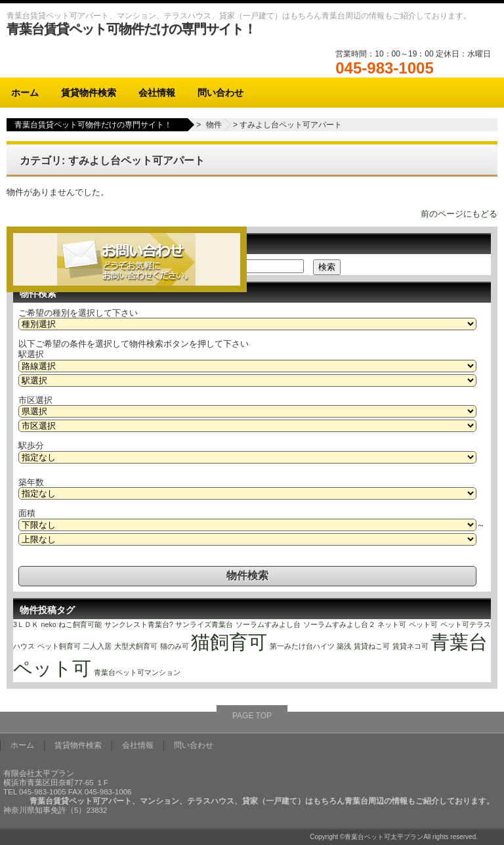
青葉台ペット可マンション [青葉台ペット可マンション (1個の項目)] (137, 672)
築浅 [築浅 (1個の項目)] (344, 646)
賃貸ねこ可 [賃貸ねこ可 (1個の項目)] (372, 646)
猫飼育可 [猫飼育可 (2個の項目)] (229, 642)
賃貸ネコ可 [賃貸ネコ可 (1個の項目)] (410, 646)
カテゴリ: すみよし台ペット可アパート (112, 161)
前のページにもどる (459, 214)
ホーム (25, 93)
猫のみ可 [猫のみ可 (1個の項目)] (175, 646)
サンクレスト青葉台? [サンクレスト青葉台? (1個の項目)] (139, 624)
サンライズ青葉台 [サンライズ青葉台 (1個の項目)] (204, 624)
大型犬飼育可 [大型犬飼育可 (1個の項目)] (136, 646)
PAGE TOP (252, 716)
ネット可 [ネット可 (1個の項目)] (392, 624)
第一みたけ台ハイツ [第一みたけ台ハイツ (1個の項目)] (302, 646)
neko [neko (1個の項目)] (49, 624)
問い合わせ (220, 93)
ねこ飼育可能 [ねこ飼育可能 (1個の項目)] (80, 624)
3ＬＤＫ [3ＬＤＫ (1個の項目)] (26, 624)
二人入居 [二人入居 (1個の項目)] (97, 646)
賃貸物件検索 (89, 93)
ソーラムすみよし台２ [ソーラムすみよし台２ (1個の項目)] (339, 624)
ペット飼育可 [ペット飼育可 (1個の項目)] (59, 646)
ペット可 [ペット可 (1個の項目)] (423, 624)
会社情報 (157, 93)
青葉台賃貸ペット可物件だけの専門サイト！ (131, 29)
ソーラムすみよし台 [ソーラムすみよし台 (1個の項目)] (268, 624)
